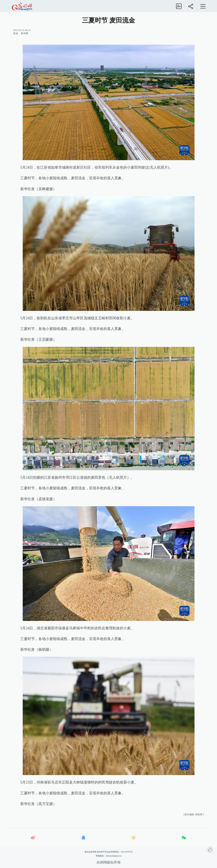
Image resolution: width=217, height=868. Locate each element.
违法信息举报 (90, 852)
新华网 (25, 33)
